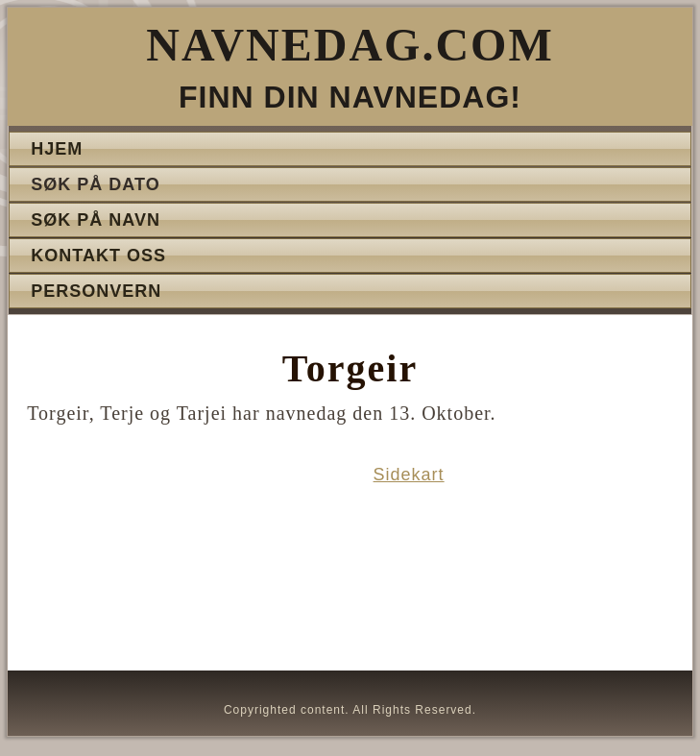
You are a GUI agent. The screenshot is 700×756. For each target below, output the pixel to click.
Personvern (96, 291)
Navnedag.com (350, 45)
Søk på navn (96, 220)
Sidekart (409, 475)
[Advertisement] (179, 563)
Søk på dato (95, 184)
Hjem (57, 149)
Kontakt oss (98, 256)
